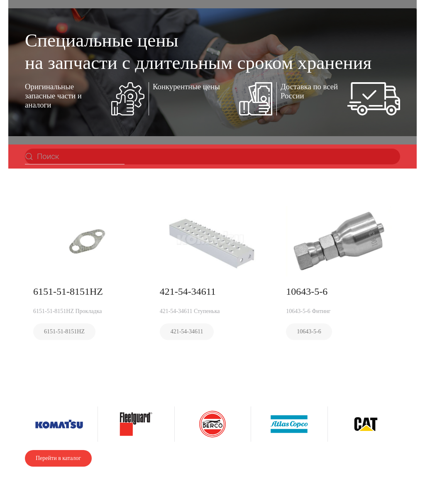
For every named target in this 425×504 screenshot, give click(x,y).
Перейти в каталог (58, 458)
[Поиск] (75, 157)
